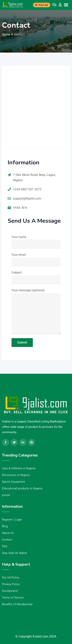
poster (6, 495)
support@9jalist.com (27, 199)
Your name (36, 242)
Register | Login (12, 520)
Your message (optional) (36, 311)
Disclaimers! (10, 591)
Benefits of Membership (17, 604)
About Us (8, 533)
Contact (7, 540)
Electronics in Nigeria (16, 475)
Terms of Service (13, 598)
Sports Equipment (13, 482)
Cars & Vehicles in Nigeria (19, 468)
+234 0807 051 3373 (27, 189)
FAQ (5, 546)
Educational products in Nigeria (22, 488)
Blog (5, 526)
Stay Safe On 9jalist (14, 553)
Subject (36, 277)
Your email (36, 259)
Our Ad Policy (11, 577)
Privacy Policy (11, 584)
